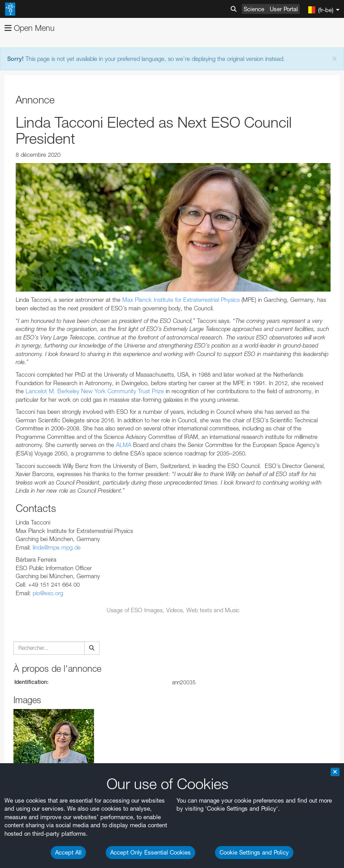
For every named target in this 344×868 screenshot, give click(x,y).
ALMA (124, 445)
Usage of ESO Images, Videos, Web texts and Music (173, 610)
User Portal (284, 9)
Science (254, 9)
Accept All (68, 852)
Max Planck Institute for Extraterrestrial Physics (181, 300)
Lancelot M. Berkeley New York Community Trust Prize (95, 391)
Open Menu (30, 28)
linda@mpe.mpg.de (57, 547)
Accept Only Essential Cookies (150, 852)
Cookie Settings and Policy (254, 852)
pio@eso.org (48, 593)
